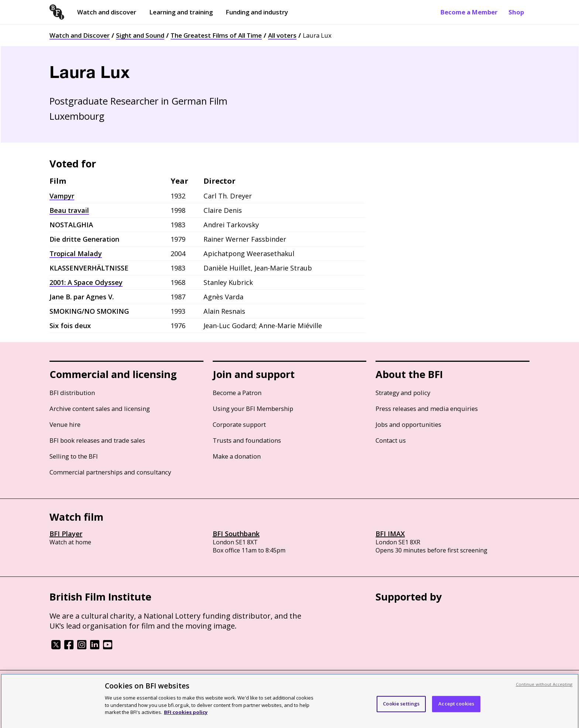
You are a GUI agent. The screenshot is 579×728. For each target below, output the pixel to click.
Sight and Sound (140, 35)
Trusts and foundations (247, 440)
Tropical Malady (76, 254)
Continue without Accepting (544, 692)
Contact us (391, 440)
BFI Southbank (236, 534)
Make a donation (237, 456)
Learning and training (181, 12)
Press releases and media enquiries (427, 409)
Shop (516, 12)
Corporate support (239, 424)
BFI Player (66, 534)
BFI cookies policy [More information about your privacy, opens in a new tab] (186, 720)
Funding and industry (257, 12)
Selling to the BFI (74, 456)
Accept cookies (456, 711)
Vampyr (62, 196)
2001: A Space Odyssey (86, 282)
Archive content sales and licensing (100, 409)
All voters (282, 35)
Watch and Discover (80, 35)
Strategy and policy (403, 393)
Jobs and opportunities (408, 424)
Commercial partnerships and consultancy (110, 472)
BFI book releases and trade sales (97, 440)
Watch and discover (107, 12)
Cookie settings (401, 711)
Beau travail (69, 210)
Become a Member (469, 12)
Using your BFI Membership (253, 409)
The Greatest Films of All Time (216, 35)
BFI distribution (72, 393)
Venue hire (65, 424)
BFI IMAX (390, 534)
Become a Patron (237, 393)
